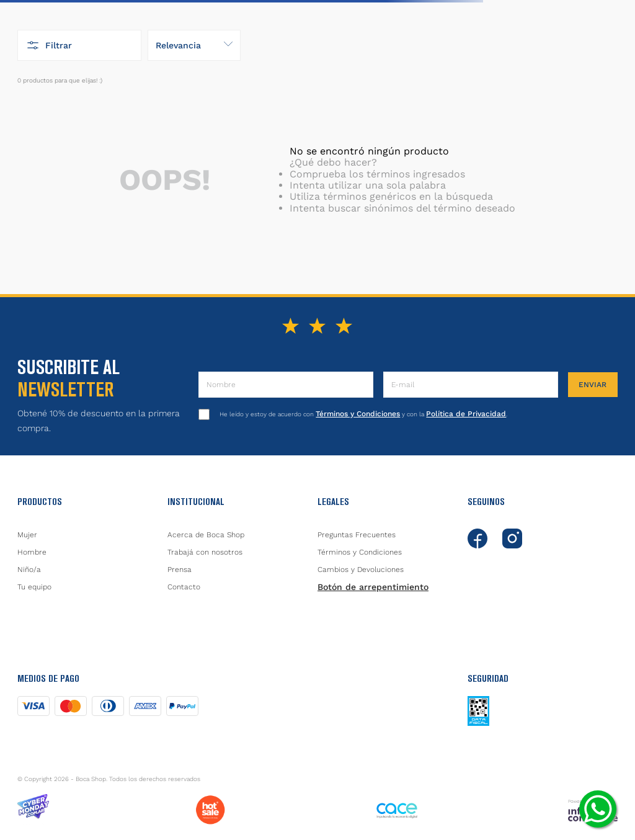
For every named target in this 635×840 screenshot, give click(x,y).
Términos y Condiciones (358, 414)
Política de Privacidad (466, 414)
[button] (79, 45)
